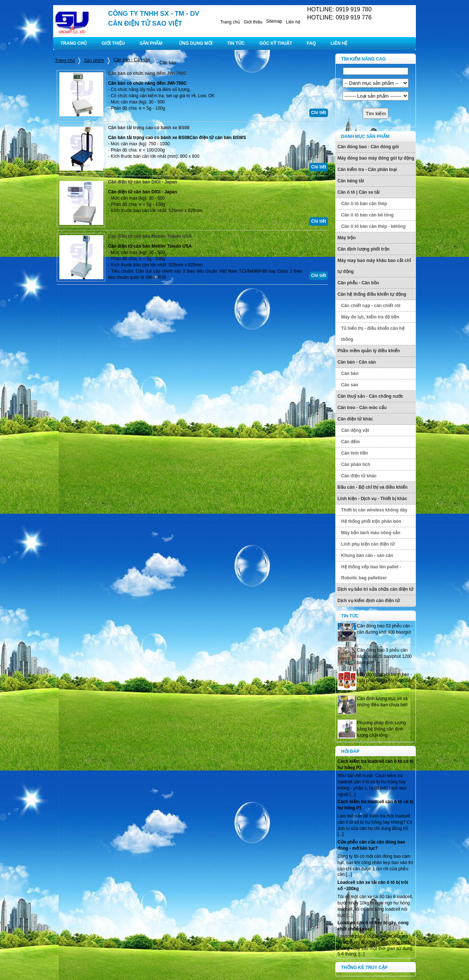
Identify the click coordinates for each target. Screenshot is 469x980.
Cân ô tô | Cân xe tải (359, 192)
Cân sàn (350, 385)
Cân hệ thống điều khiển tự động (372, 294)
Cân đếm (350, 442)
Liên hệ (293, 22)
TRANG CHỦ (74, 43)
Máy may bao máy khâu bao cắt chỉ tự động (374, 266)
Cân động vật (355, 430)
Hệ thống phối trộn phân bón (371, 521)
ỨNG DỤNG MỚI (196, 43)
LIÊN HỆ (339, 43)
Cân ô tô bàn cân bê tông (367, 215)
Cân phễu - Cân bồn (358, 283)
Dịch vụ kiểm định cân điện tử (369, 601)
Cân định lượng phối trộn (363, 249)
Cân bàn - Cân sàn (132, 60)
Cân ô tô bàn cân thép (364, 204)
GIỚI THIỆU (113, 43)
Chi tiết (319, 113)
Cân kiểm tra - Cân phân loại (367, 170)
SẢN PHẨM (151, 43)
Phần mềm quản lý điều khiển (369, 351)
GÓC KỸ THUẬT (276, 43)
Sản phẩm (94, 61)
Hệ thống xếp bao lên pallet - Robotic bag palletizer (371, 572)
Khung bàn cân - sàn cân (367, 555)
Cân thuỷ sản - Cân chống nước (370, 396)
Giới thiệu (253, 22)
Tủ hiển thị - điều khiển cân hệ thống (373, 334)
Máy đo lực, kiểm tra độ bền (370, 317)
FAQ (311, 43)
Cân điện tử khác (355, 419)
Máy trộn (347, 238)
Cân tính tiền (354, 453)
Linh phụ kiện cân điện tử (368, 544)
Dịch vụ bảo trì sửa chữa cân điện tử (375, 589)
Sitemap (274, 21)
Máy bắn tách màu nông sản (371, 533)
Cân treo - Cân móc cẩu (362, 408)
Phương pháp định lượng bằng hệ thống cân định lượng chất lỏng (381, 729)
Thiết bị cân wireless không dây (374, 510)
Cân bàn (350, 374)
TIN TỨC (236, 43)
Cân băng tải (351, 181)
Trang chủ (230, 22)
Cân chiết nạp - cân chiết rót (371, 306)
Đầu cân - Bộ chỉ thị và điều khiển (372, 487)
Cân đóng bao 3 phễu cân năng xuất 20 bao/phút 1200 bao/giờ (384, 656)
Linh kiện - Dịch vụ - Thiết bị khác (372, 499)
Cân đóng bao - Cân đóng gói (368, 147)
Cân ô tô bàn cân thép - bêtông (373, 226)
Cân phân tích (356, 465)
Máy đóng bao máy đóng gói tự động (376, 158)
